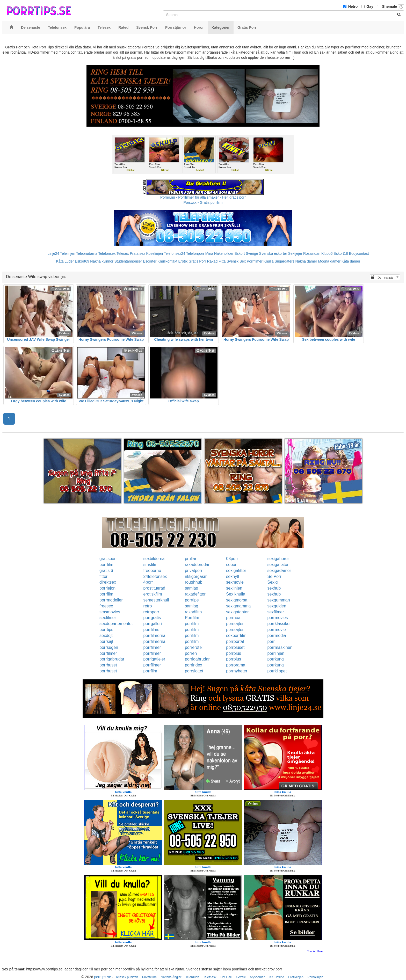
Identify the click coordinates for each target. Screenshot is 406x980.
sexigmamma (238, 606)
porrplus (234, 653)
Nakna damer (306, 261)
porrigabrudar (112, 659)
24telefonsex (155, 576)
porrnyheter (237, 671)
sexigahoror (278, 559)
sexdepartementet (116, 624)
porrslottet (194, 671)
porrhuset (108, 665)
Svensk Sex (236, 261)
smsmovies (110, 612)
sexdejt (106, 636)
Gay (370, 6)
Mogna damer (329, 261)
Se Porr (274, 576)
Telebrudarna (87, 253)
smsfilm (150, 565)
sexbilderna (154, 559)
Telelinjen (68, 253)
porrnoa (233, 618)
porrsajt (106, 641)
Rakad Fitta (216, 261)
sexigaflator (278, 565)
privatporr (194, 571)
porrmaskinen (280, 647)
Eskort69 (82, 261)
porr (271, 641)
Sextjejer (295, 253)
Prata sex (137, 253)
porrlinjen (276, 653)
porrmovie (276, 630)
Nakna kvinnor (102, 261)
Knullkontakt (167, 261)
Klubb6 (327, 253)
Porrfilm (192, 618)
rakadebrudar (197, 565)
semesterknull (156, 600)
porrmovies (277, 618)
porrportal (235, 641)
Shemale (390, 6)
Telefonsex (107, 253)
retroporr (151, 612)
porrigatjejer (154, 659)
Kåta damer (351, 261)
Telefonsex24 (175, 253)
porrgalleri (153, 624)
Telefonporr (195, 253)
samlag (192, 588)
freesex (106, 606)
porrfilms (151, 630)
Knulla (269, 261)
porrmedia (277, 636)
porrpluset (235, 647)
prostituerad (154, 588)
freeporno (152, 571)
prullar (191, 559)
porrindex (194, 665)
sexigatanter (237, 612)
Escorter (150, 261)
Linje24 (53, 253)
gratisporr (108, 559)
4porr (148, 582)
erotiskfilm (153, 594)
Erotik (183, 261)
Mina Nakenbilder (219, 253)
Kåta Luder (65, 261)
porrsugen (109, 647)
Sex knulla (236, 594)
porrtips (192, 600)
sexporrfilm (236, 636)
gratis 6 (106, 571)
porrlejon (107, 588)
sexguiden (277, 606)
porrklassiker (279, 624)
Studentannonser (128, 261)
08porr (232, 559)
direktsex (108, 582)
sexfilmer (275, 612)
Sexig (272, 582)
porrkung (275, 659)
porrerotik (194, 647)
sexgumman (278, 600)
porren (191, 653)
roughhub (194, 582)
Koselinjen (154, 253)
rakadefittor (195, 594)
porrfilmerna (154, 636)
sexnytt (233, 576)
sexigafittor (236, 571)
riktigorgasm (196, 576)
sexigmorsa (237, 600)
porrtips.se (102, 977)
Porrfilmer (255, 261)
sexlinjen (234, 588)
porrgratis (152, 618)
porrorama (236, 665)
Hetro (353, 6)
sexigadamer (279, 571)
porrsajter (235, 624)
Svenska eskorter (273, 253)
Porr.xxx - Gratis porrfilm (203, 202)
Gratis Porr (197, 261)
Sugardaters (284, 261)
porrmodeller (111, 600)
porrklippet (277, 671)
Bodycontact (359, 253)
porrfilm (106, 565)
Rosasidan (312, 253)
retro (148, 606)
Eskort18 (341, 253)
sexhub (274, 588)
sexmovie (235, 582)
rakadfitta (193, 612)
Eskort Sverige (246, 253)
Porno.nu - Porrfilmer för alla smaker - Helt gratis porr (203, 197)
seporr (232, 565)
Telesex (123, 253)
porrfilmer (152, 647)
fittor (103, 576)
